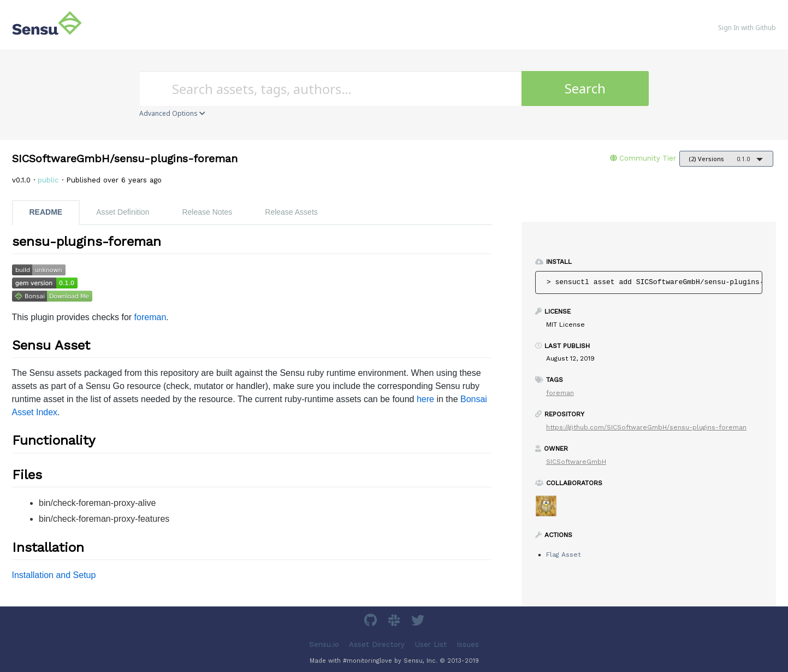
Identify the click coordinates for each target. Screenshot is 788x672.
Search (585, 88)
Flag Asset (563, 555)
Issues (468, 644)
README (46, 212)
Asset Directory (377, 644)
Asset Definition (123, 212)
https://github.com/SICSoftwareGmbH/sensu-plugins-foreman (646, 427)
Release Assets (291, 212)
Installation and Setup (54, 575)
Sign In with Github (747, 28)
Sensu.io (324, 644)
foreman (150, 317)
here (425, 399)
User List (431, 644)
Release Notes (207, 212)
